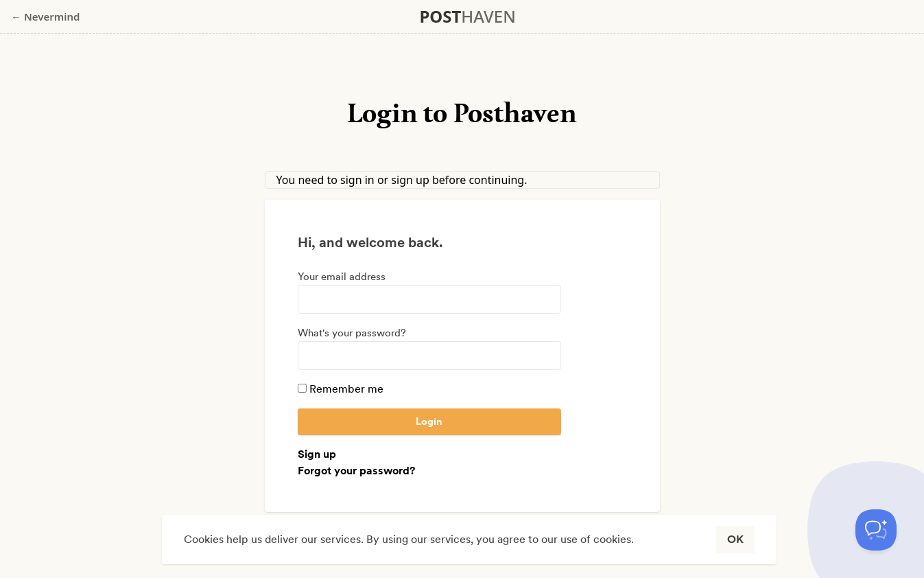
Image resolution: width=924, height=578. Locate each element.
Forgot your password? (356, 471)
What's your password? (352, 333)
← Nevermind (45, 16)
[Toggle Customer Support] (876, 530)
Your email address (342, 277)
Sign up (317, 454)
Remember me (341, 389)
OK (735, 539)
